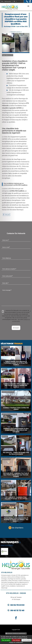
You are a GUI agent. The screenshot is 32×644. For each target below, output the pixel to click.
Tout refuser (16, 640)
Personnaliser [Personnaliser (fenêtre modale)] (27, 640)
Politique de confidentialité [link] (16, 642)
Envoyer (16, 328)
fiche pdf (7, 215)
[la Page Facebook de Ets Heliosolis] (29, 2)
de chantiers (18, 528)
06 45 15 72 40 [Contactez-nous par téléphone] (17, 610)
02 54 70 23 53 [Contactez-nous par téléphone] (17, 605)
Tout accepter (6, 640)
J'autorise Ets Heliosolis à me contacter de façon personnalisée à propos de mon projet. (16, 311)
